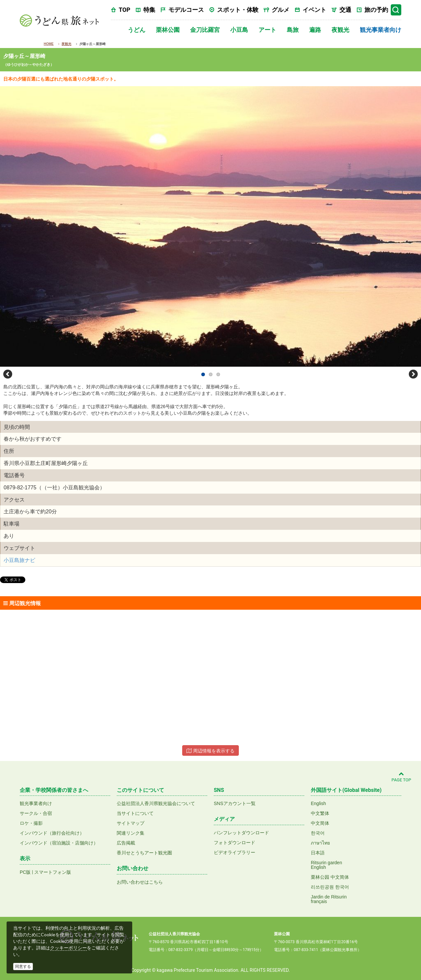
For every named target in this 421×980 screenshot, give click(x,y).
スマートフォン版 (53, 872)
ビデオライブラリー (235, 852)
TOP (124, 10)
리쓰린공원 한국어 (330, 887)
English (318, 803)
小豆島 (239, 30)
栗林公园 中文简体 (330, 877)
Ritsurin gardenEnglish (326, 865)
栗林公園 (168, 30)
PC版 (25, 872)
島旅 (293, 30)
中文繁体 (320, 813)
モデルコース (186, 10)
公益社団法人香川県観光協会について (156, 803)
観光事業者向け (381, 30)
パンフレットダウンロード (241, 833)
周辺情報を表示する (210, 751)
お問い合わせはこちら (140, 882)
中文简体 (320, 823)
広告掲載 (126, 843)
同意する (23, 967)
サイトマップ (131, 823)
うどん (136, 30)
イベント (314, 10)
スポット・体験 (238, 10)
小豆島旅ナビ (19, 560)
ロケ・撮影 (31, 823)
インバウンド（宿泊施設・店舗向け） (59, 843)
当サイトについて (135, 813)
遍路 (315, 30)
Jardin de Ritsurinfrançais (329, 899)
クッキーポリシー (68, 948)
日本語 (318, 853)
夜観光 (340, 30)
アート (267, 30)
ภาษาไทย (320, 843)
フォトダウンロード (235, 843)
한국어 (318, 833)
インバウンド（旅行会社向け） (52, 833)
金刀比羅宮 (205, 30)
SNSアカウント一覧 (235, 803)
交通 (345, 10)
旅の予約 (376, 10)
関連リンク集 (131, 833)
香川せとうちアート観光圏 (144, 853)
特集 (149, 10)
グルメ (281, 10)
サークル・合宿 (36, 813)
